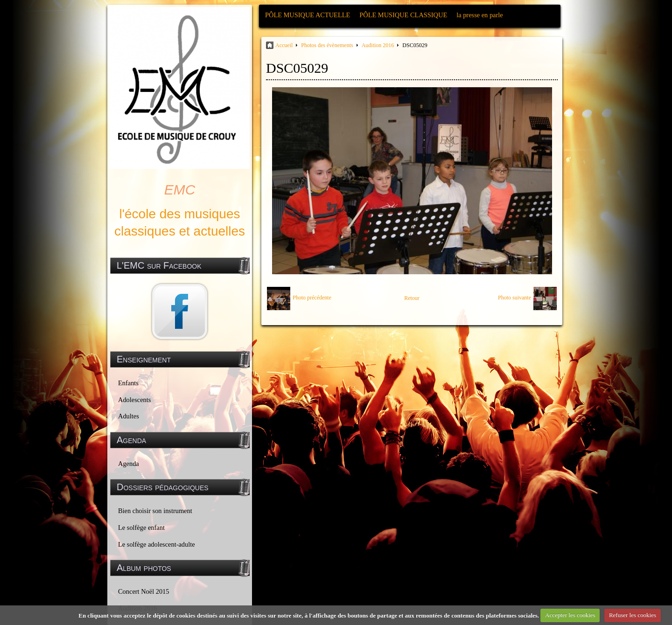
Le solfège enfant (141, 528)
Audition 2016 (378, 45)
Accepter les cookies (570, 615)
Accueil (284, 45)
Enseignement (144, 359)
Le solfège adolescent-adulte (157, 544)
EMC (180, 190)
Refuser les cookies (633, 615)
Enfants (128, 383)
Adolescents (134, 400)
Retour (412, 298)
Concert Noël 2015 (144, 591)
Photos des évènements (327, 45)
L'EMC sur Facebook (159, 265)
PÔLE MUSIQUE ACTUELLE (308, 15)
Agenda (129, 464)
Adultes (129, 416)
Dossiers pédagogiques (163, 487)
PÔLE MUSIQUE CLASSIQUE (403, 15)
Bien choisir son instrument (155, 511)
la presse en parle (479, 15)
